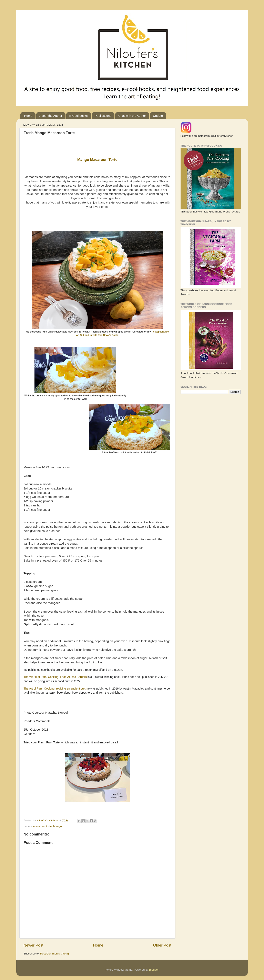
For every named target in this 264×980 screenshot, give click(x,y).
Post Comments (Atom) (54, 954)
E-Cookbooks (79, 116)
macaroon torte (43, 826)
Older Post (162, 945)
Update (158, 116)
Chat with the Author (132, 116)
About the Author (51, 116)
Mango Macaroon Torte (97, 160)
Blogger (154, 970)
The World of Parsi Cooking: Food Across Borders (56, 677)
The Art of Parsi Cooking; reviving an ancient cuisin (56, 689)
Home (28, 116)
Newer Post (33, 945)
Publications (103, 116)
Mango (57, 826)
